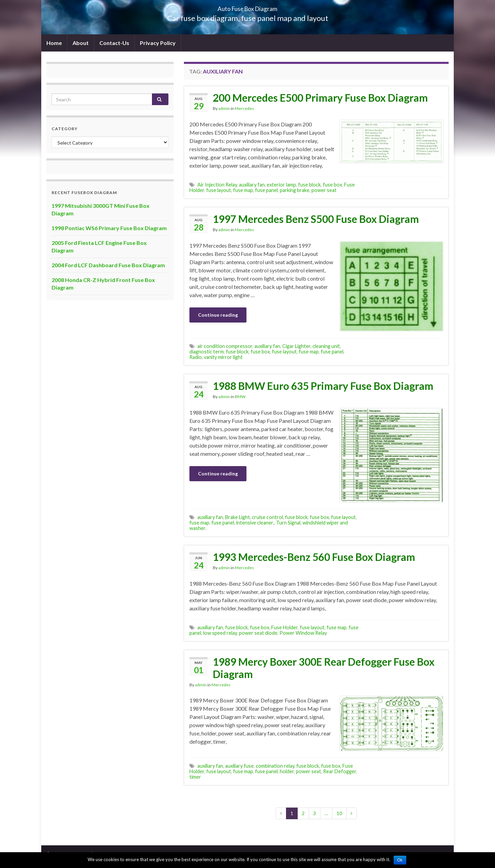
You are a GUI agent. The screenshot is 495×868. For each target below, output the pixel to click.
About (81, 43)
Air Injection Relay (217, 185)
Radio (196, 357)
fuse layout (219, 190)
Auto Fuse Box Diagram (248, 7)
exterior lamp (281, 185)
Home (54, 43)
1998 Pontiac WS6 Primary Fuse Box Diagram (109, 228)
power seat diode (258, 633)
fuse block (309, 185)
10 (339, 813)
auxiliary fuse (239, 766)
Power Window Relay (303, 633)
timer (195, 777)
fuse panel (266, 190)
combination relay (275, 766)
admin (224, 108)
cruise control (267, 517)
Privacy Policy (158, 43)
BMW (240, 397)
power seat (324, 190)
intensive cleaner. (255, 523)
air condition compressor (225, 346)
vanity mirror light (223, 357)
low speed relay (220, 633)
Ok (400, 860)
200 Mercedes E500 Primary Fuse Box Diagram (320, 98)
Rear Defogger (340, 771)
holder (287, 771)
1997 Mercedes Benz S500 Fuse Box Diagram (316, 219)
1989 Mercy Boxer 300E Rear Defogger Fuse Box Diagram (324, 668)
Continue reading (218, 315)
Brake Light (238, 517)
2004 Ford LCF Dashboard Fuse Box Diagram (108, 265)
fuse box (332, 185)
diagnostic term (207, 352)
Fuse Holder (284, 627)
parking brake (295, 190)
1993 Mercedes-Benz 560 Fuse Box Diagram (314, 557)
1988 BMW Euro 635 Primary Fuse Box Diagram (323, 386)
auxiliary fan (252, 185)
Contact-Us (114, 43)
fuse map (243, 190)
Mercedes (244, 108)
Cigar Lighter (296, 346)
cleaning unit (326, 346)
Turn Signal (288, 523)
